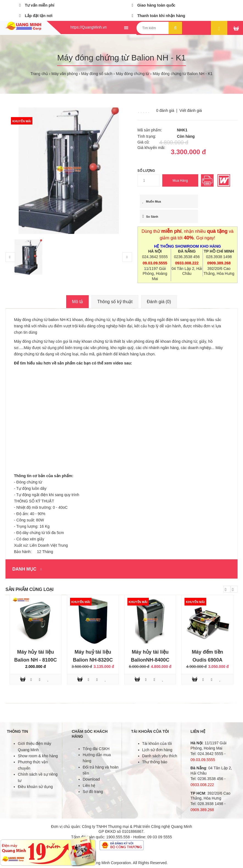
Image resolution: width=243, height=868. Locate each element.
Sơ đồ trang (93, 792)
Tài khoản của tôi (157, 743)
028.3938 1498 (219, 257)
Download (91, 779)
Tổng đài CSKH (96, 749)
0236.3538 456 (187, 257)
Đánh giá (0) (159, 302)
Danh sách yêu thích (160, 756)
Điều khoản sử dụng (35, 787)
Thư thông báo (155, 762)
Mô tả (77, 302)
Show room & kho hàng (38, 756)
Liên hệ (89, 786)
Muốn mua (152, 201)
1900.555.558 (118, 837)
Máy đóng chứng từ (133, 74)
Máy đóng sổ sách (97, 74)
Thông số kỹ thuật (115, 302)
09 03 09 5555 (160, 837)
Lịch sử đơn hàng (157, 750)
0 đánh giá (165, 110)
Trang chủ (39, 74)
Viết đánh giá (191, 110)
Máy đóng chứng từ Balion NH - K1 (183, 74)
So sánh (150, 216)
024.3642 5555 (155, 257)
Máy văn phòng (65, 74)
